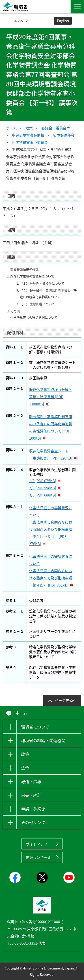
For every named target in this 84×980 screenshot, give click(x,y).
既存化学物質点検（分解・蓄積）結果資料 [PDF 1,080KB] (51, 397)
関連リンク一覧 (39, 857)
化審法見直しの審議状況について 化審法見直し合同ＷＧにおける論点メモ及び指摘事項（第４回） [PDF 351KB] (51, 571)
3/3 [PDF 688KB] (43, 495)
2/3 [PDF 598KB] (43, 488)
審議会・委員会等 (56, 128)
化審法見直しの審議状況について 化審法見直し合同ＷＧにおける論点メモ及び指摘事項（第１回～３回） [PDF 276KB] (51, 526)
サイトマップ (37, 844)
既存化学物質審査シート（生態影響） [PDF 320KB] (51, 454)
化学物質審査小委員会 (30, 142)
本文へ (19, 21)
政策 (29, 128)
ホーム (11, 128)
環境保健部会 (64, 135)
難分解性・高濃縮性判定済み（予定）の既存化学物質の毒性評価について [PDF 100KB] (51, 427)
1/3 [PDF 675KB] (43, 481)
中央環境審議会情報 (28, 135)
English (63, 21)
